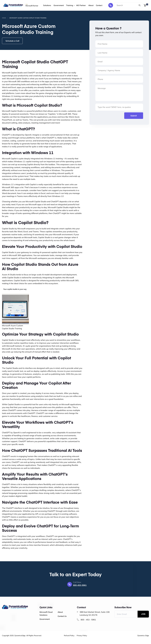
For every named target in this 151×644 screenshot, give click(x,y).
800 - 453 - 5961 (88, 620)
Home (4, 18)
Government (58, 5)
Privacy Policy (82, 636)
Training (68, 5)
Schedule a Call (13, 41)
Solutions (46, 5)
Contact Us (62, 616)
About (89, 5)
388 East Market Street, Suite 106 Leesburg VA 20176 (95, 614)
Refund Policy (69, 636)
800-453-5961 (80, 585)
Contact (97, 5)
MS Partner (80, 5)
